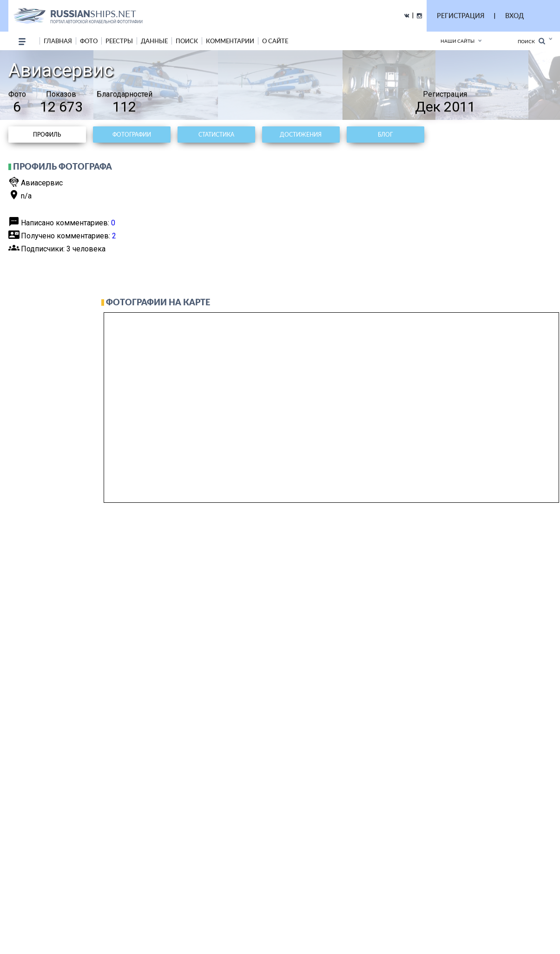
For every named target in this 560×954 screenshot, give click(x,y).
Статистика (216, 135)
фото (89, 41)
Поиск (531, 41)
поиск (187, 41)
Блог (385, 135)
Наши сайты (458, 41)
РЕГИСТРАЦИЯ (461, 16)
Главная (58, 41)
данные (154, 41)
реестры (119, 41)
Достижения (301, 135)
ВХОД (514, 16)
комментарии (230, 41)
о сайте (275, 41)
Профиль (47, 135)
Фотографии (132, 135)
